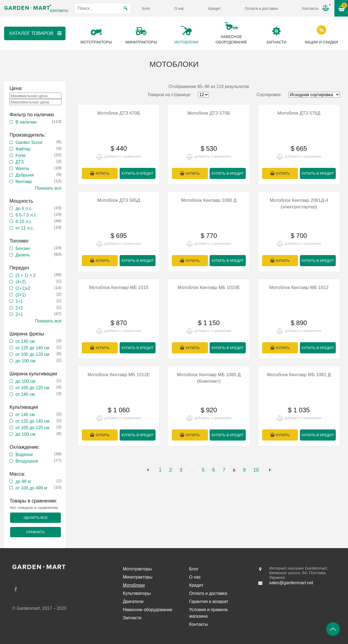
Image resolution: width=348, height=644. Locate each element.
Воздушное (27, 461)
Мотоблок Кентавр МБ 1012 (299, 288)
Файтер (23, 149)
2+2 (19, 308)
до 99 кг (23, 481)
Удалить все (36, 518)
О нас (179, 8)
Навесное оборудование (148, 610)
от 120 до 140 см (32, 348)
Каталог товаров (36, 33)
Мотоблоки (134, 585)
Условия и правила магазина (209, 613)
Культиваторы (137, 593)
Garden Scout (29, 142)
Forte (21, 155)
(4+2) (21, 282)
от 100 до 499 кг (32, 488)
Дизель (23, 255)
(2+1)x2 (23, 288)
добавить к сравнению (123, 156)
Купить (103, 173)
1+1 (19, 301)
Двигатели (133, 601)
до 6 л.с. (24, 208)
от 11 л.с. (25, 228)
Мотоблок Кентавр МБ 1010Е (209, 288)
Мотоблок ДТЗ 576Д (299, 113)
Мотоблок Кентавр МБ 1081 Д (299, 375)
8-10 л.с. (24, 222)
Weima (22, 169)
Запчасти (132, 618)
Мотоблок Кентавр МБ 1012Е (119, 375)
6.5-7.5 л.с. (26, 215)
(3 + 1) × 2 (26, 275)
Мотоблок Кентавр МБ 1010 (119, 288)
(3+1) (21, 295)
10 (256, 470)
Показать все (48, 188)
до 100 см (25, 361)
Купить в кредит (138, 173)
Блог (146, 8)
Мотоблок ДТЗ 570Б (209, 113)
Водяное (24, 455)
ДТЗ (20, 162)
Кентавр (24, 182)
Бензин (23, 248)
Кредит (215, 8)
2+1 (19, 314)
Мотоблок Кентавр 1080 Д (209, 200)
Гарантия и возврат (209, 601)
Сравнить (36, 532)
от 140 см (25, 341)
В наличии (26, 122)
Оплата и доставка (261, 8)
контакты (59, 10)
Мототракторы (137, 569)
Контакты (310, 8)
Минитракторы (138, 577)
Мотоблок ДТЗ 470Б (119, 113)
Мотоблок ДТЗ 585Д (119, 200)
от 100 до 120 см (32, 354)
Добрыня (25, 175)
